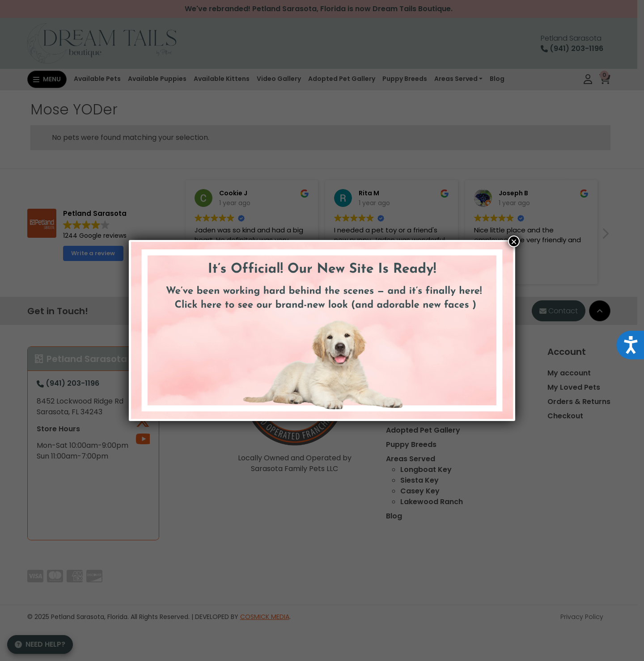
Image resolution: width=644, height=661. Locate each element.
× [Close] (514, 241)
